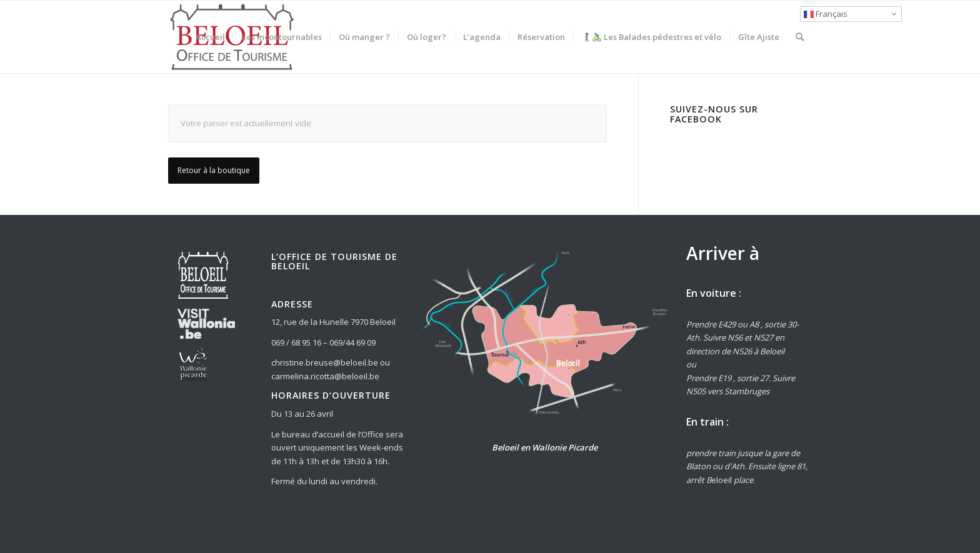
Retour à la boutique (214, 170)
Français (826, 14)
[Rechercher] (800, 37)
